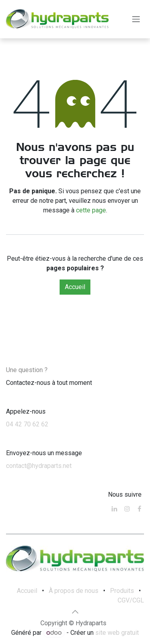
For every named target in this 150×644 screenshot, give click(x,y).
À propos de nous (74, 591)
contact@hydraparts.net (39, 466)
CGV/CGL (131, 600)
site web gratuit (117, 633)
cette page (91, 210)
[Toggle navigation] (136, 19)
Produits (122, 591)
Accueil (75, 287)
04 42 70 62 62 (27, 424)
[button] (75, 612)
